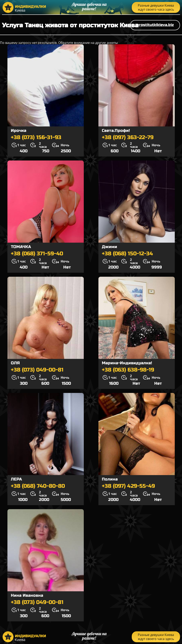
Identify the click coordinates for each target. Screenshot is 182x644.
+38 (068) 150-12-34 (127, 254)
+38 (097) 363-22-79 (128, 137)
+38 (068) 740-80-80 (38, 486)
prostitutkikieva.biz (155, 25)
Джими (109, 247)
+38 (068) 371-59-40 (37, 254)
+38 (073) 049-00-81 (37, 370)
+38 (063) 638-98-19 (128, 370)
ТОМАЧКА (21, 247)
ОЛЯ (15, 363)
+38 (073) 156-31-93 (36, 137)
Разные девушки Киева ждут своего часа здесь (156, 7)
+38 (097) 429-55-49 (128, 486)
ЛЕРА (16, 479)
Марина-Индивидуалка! (127, 363)
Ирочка (19, 131)
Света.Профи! (116, 131)
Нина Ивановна (27, 595)
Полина (110, 479)
